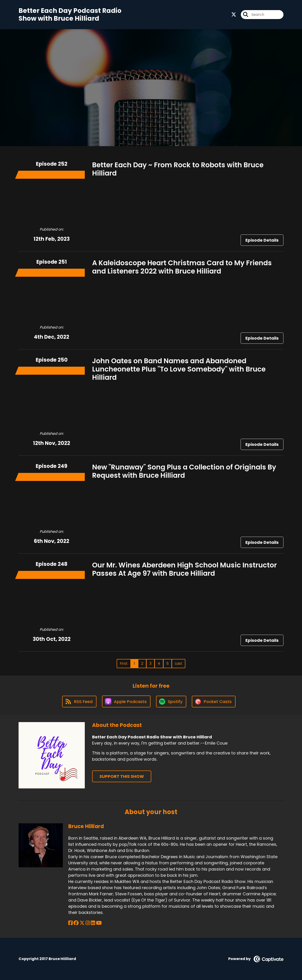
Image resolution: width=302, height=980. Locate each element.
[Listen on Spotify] (171, 702)
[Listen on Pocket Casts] (214, 702)
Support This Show (122, 776)
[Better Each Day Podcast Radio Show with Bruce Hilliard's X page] (234, 15)
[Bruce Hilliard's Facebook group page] (76, 923)
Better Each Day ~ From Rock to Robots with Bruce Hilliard (178, 169)
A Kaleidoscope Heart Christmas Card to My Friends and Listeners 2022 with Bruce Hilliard (182, 267)
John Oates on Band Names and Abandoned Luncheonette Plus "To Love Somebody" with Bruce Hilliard (179, 369)
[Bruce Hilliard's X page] (82, 923)
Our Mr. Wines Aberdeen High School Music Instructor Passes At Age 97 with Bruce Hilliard (184, 569)
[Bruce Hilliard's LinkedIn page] (93, 923)
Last (178, 663)
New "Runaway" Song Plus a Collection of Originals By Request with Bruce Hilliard (184, 471)
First (124, 663)
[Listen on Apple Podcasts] (126, 701)
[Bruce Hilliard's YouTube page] (99, 923)
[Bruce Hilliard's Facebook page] (70, 923)
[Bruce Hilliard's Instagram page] (88, 923)
